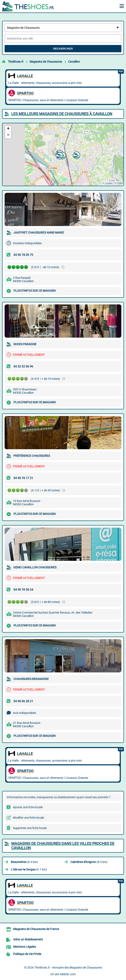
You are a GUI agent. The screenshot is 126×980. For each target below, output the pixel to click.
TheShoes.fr (16, 62)
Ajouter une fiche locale (28, 807)
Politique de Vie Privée (27, 954)
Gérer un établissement (28, 939)
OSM (120, 183)
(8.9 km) (24, 862)
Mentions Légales (24, 947)
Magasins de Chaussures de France (36, 929)
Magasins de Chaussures (46, 62)
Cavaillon (74, 62)
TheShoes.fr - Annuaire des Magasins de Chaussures (68, 968)
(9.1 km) (29, 869)
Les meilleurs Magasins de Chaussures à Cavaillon (62, 114)
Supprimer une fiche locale (30, 828)
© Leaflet (107, 183)
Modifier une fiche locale (28, 818)
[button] (76, 155)
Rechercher (63, 49)
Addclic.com (68, 974)
